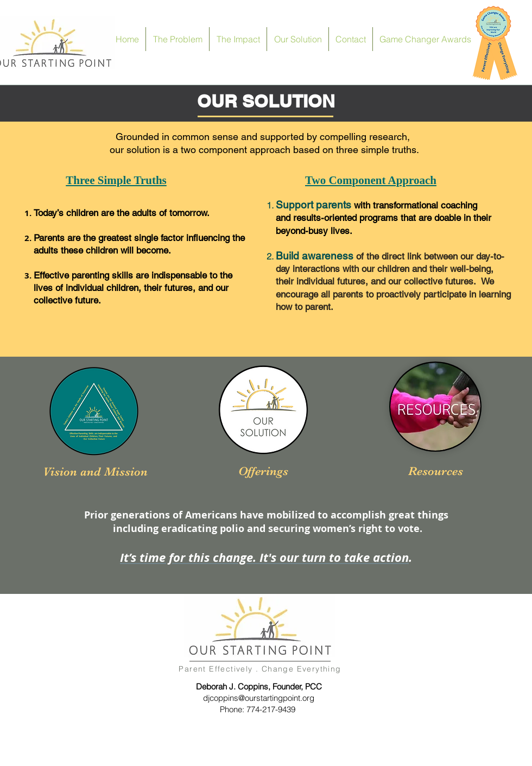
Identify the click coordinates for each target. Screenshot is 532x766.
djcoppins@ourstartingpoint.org (259, 698)
